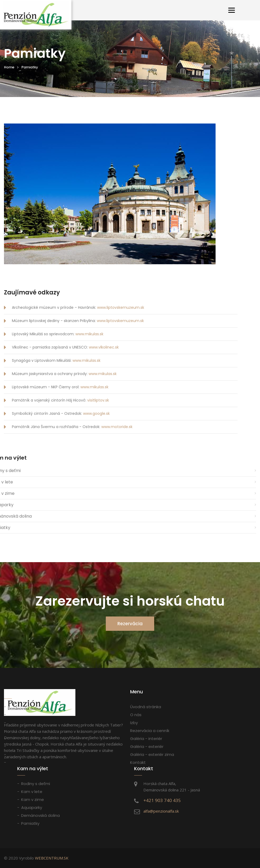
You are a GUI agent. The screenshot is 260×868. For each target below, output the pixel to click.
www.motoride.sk (117, 427)
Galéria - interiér (146, 739)
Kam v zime (33, 799)
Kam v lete (32, 792)
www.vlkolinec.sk (104, 347)
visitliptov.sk (98, 400)
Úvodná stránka (146, 707)
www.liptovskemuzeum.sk (121, 307)
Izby (134, 723)
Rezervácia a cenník (150, 731)
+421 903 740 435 (162, 800)
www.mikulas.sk (89, 334)
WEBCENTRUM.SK (52, 858)
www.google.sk (96, 413)
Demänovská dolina (40, 815)
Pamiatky (30, 823)
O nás (136, 715)
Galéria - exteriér (147, 746)
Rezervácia (130, 624)
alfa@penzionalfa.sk (161, 811)
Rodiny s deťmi (36, 784)
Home (9, 67)
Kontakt (138, 762)
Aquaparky (32, 807)
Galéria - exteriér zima (152, 754)
